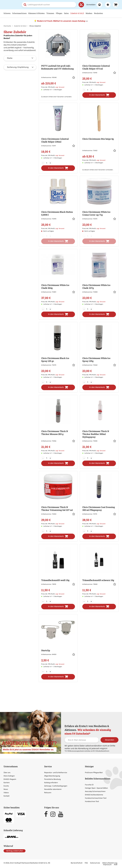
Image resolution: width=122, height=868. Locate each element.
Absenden (110, 740)
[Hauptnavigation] (61, 13)
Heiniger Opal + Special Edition (96, 788)
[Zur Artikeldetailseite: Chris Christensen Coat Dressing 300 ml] (99, 500)
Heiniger (89, 766)
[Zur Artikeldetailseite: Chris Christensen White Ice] (99, 205)
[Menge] (88, 90)
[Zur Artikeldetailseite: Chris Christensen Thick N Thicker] (58, 426)
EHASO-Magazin (10, 779)
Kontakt (6, 796)
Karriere (7, 783)
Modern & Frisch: (45, 21)
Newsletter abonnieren (53, 789)
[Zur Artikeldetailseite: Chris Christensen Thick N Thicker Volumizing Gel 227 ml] (58, 500)
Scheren (7, 13)
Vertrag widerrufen (15, 851)
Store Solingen (9, 776)
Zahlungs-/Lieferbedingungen (56, 786)
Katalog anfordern (51, 783)
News (6, 789)
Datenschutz (95, 863)
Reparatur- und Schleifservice (56, 773)
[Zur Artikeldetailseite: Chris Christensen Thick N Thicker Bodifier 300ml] (99, 426)
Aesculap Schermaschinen (95, 791)
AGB (116, 864)
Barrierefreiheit (77, 863)
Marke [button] (10, 58)
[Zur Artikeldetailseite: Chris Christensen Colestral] (99, 59)
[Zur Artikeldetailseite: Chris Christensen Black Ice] (58, 351)
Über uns (7, 773)
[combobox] (49, 5)
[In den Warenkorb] (99, 95)
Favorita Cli (89, 785)
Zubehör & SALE (77, 13)
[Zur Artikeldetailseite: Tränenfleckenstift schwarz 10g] (99, 572)
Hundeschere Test (92, 801)
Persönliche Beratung (52, 779)
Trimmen (50, 13)
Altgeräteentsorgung (52, 776)
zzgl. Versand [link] (60, 87)
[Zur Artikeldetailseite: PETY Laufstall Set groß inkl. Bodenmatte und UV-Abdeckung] (58, 62)
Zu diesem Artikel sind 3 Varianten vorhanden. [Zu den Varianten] (98, 170)
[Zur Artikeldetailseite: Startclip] (58, 642)
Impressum (107, 864)
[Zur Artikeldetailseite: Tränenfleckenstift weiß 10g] (58, 572)
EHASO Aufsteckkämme (94, 795)
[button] (74, 78)
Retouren (48, 793)
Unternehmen (11, 766)
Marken (89, 13)
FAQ (86, 863)
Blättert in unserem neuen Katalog (69, 21)
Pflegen (59, 13)
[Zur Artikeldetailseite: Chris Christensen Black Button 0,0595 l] (58, 205)
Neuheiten (98, 13)
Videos (6, 793)
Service (48, 766)
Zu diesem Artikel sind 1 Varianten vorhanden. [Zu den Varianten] (57, 97)
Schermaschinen (19, 13)
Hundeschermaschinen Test (96, 798)
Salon (66, 13)
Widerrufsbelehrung (110, 863)
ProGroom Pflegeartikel (94, 773)
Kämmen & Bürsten (37, 13)
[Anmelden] (93, 5)
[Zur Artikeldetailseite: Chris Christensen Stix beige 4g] (99, 135)
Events (6, 786)
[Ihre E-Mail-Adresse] (82, 740)
